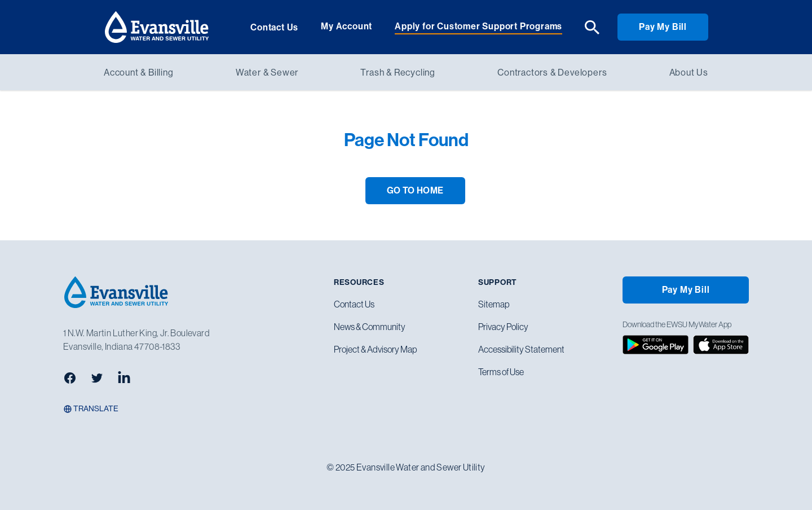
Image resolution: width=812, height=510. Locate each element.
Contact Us (274, 27)
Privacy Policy (503, 327)
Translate (91, 408)
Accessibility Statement (521, 349)
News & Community (370, 327)
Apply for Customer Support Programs (478, 26)
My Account (347, 26)
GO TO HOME (415, 190)
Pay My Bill (663, 27)
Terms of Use (501, 372)
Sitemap (494, 304)
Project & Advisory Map (375, 349)
